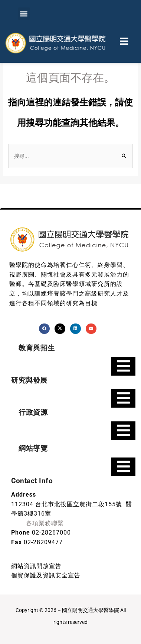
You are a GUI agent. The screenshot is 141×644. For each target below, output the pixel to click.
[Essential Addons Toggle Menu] (123, 366)
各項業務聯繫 (45, 523)
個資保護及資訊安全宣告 (46, 575)
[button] (24, 14)
